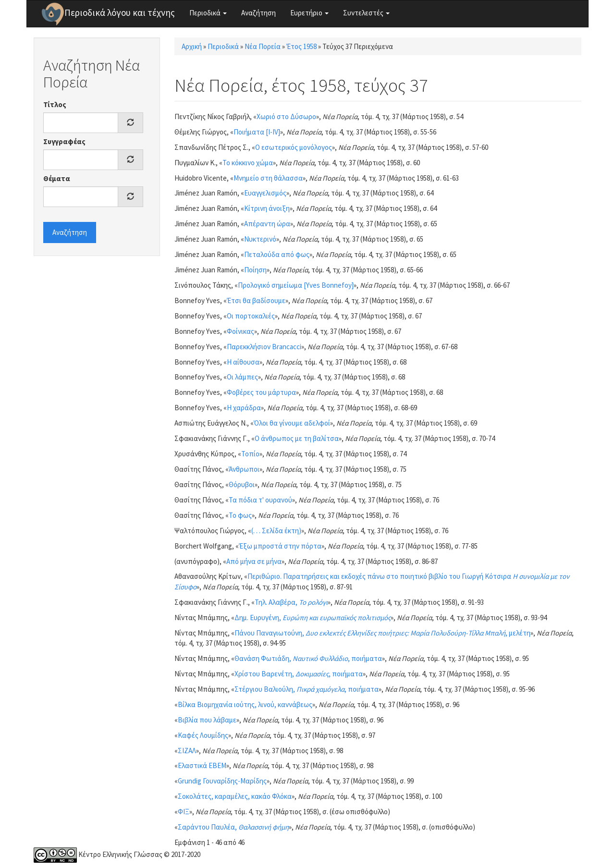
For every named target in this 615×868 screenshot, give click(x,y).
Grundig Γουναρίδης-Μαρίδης (222, 781)
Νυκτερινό (260, 239)
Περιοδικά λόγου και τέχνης (120, 12)
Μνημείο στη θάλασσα (268, 178)
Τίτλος (55, 104)
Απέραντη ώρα (267, 224)
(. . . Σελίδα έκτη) (276, 531)
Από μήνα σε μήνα (254, 561)
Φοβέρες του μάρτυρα (261, 392)
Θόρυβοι (242, 484)
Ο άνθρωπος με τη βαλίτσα (297, 438)
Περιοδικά (208, 13)
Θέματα (57, 178)
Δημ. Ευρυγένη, (313, 617)
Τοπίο (250, 454)
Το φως (240, 515)
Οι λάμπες (242, 377)
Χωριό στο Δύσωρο (286, 116)
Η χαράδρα (244, 408)
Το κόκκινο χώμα (248, 163)
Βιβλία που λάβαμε (207, 720)
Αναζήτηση (258, 13)
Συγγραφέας (64, 141)
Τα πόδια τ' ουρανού (260, 500)
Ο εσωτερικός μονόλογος (294, 147)
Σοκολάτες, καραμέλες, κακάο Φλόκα (235, 796)
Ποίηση (255, 270)
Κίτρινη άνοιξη (267, 208)
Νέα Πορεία (263, 46)
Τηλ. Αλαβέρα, (291, 602)
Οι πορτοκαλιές (251, 316)
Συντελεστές (366, 13)
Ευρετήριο (309, 13)
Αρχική (192, 46)
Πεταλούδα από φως (277, 254)
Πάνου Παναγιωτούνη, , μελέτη (382, 633)
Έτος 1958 (301, 46)
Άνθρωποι (244, 469)
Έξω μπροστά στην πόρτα (280, 546)
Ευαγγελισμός (265, 193)
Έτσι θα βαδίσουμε (256, 300)
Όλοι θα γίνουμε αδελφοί (292, 423)
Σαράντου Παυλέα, (233, 827)
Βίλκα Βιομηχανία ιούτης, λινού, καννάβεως (245, 704)
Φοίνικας (240, 331)
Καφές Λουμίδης (203, 735)
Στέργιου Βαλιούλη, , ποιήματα (307, 689)
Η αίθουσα (243, 362)
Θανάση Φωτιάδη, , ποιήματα (308, 658)
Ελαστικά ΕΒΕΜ (202, 765)
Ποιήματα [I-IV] (257, 132)
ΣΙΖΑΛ (187, 751)
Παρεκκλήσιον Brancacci (264, 347)
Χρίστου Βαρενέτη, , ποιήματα (299, 674)
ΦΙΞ (184, 812)
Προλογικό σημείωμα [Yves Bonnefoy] (296, 285)
